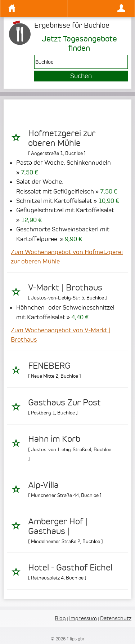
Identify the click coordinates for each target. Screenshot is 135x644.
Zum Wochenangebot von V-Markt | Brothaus (60, 335)
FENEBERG (49, 366)
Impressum (83, 618)
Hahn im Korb (54, 439)
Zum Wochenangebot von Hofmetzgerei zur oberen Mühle (67, 257)
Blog (60, 618)
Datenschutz (116, 618)
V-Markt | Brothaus (65, 288)
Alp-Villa (43, 485)
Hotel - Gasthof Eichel (70, 568)
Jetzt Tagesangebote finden (79, 43)
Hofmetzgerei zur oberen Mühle (62, 138)
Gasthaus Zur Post (64, 403)
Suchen (81, 76)
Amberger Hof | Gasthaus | (58, 526)
